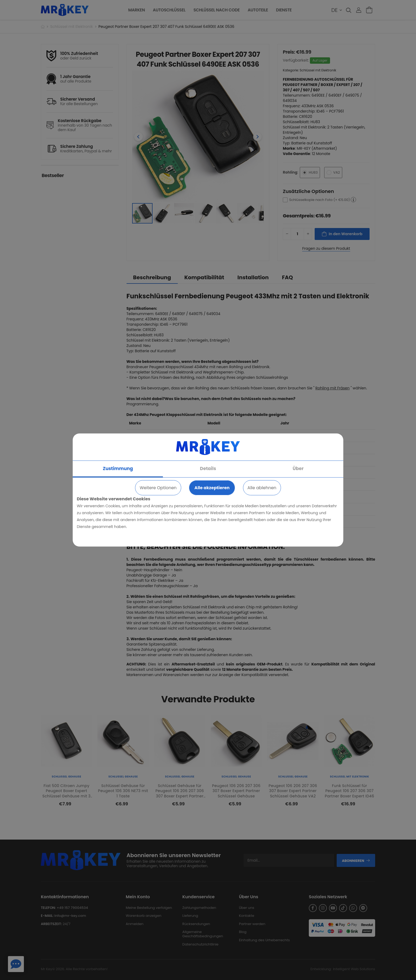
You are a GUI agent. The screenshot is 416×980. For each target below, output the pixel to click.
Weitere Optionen (158, 488)
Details (208, 468)
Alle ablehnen (262, 488)
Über (298, 468)
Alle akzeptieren (212, 488)
